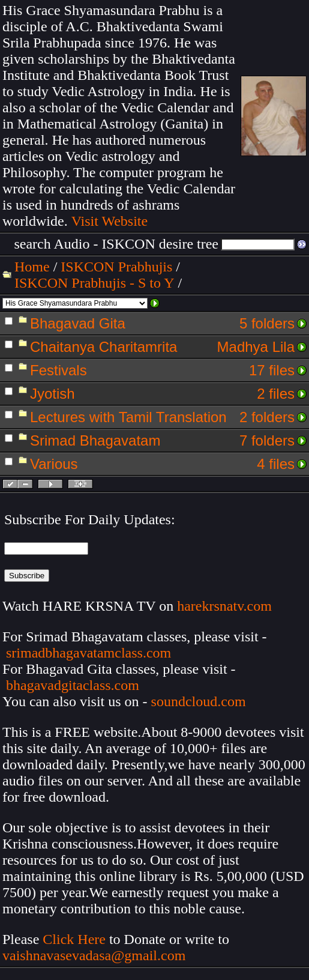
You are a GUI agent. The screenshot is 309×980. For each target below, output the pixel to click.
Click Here (74, 939)
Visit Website (110, 221)
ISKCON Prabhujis (116, 267)
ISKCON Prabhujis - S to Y (94, 283)
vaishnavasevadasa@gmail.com (96, 955)
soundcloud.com (199, 701)
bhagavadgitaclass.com (73, 685)
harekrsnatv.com (224, 606)
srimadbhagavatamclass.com (88, 653)
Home (32, 267)
